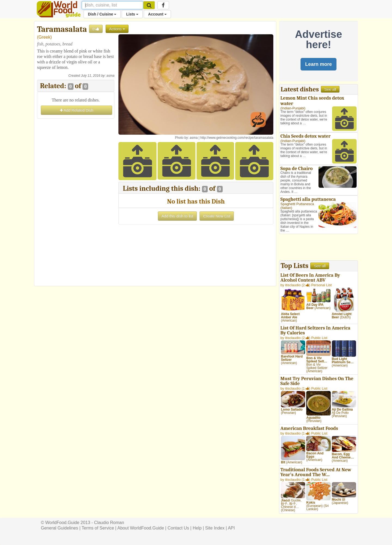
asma (110, 76)
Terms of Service (98, 528)
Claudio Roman (109, 523)
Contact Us (178, 528)
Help (197, 528)
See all (330, 89)
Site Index (215, 528)
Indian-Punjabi (293, 108)
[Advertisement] (76, 202)
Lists (132, 14)
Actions (117, 29)
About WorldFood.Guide (141, 528)
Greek (44, 37)
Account (157, 14)
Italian (286, 208)
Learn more (318, 64)
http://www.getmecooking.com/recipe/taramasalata (237, 138)
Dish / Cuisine (102, 14)
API (231, 528)
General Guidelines (59, 528)
